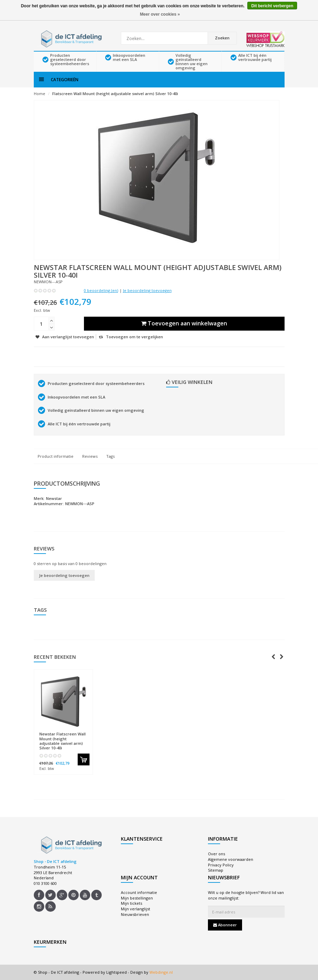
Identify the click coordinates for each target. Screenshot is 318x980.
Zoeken (222, 38)
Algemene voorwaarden (231, 859)
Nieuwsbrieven (135, 914)
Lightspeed (117, 972)
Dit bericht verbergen (272, 6)
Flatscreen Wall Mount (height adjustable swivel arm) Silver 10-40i (115, 94)
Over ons (216, 854)
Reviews (90, 456)
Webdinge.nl (161, 972)
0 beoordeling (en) (101, 290)
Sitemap (216, 870)
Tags (110, 456)
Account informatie (139, 892)
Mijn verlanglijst (135, 909)
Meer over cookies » (160, 14)
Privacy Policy (221, 865)
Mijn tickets (131, 903)
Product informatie (56, 456)
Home (40, 94)
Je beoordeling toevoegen (147, 290)
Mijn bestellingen (137, 898)
